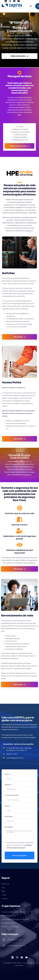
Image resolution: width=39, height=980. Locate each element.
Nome (7, 774)
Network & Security (9, 916)
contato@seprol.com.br (16, 946)
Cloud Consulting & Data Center (13, 912)
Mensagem (9, 827)
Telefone (8, 785)
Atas (3, 887)
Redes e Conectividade (10, 927)
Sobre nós (5, 884)
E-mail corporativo (12, 795)
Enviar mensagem (20, 855)
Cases (4, 895)
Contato (5, 898)
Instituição (9, 816)
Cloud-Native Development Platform (15, 919)
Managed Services (8, 923)
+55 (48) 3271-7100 (15, 940)
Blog (3, 891)
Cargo (7, 806)
